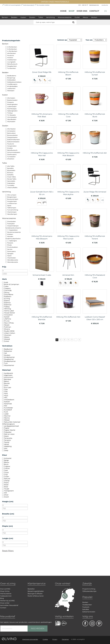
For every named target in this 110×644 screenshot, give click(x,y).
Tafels (41, 17)
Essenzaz (8, 305)
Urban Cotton (10, 333)
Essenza (7, 303)
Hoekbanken (12, 60)
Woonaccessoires (65, 17)
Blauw (7, 462)
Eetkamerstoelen (13, 142)
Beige (6, 460)
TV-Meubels (11, 115)
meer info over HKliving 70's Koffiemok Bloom (68, 61)
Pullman (8, 327)
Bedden (14, 17)
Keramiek (8, 404)
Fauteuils (11, 55)
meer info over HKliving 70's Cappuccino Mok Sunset (68, 225)
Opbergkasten (12, 111)
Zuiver (7, 341)
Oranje (7, 481)
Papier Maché (10, 430)
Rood (6, 485)
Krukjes (10, 148)
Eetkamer (8, 351)
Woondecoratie (13, 262)
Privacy (55, 639)
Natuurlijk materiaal (12, 422)
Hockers (10, 58)
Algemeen (8, 375)
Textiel (7, 442)
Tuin (6, 363)
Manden (10, 236)
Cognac (7, 466)
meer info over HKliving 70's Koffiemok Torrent (95, 225)
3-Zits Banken (12, 49)
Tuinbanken (12, 68)
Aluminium (9, 377)
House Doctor (10, 313)
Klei (6, 406)
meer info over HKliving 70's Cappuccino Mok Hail (42, 142)
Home (63, 11)
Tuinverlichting (13, 210)
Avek (6, 282)
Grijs (6, 475)
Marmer (7, 416)
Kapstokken (13, 230)
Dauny (7, 292)
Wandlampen (12, 214)
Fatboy (7, 307)
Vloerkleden (12, 258)
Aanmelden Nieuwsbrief (9, 605)
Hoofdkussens (12, 84)
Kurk (6, 412)
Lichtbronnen (12, 203)
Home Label (9, 311)
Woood (7, 339)
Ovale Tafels (11, 177)
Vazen (9, 256)
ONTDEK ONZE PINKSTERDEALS (55, 2)
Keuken (7, 355)
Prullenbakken (13, 247)
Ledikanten (11, 88)
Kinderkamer (9, 357)
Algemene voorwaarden (30, 639)
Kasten (23, 17)
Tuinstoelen (11, 157)
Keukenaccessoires (14, 232)
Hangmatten (12, 146)
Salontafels (11, 181)
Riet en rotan (9, 434)
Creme (7, 468)
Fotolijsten (11, 224)
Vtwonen (8, 335)
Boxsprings (11, 78)
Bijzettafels (11, 170)
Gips (6, 389)
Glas (6, 391)
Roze (6, 487)
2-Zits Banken (12, 47)
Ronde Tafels (12, 179)
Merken (94, 17)
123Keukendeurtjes (89, 591)
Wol (6, 448)
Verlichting (50, 17)
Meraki (7, 325)
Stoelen (32, 17)
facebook (85, 623)
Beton (6, 381)
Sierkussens (11, 251)
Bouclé (7, 383)
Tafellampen (12, 208)
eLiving (7, 299)
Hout (6, 396)
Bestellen (31, 589)
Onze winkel (5, 603)
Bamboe (8, 379)
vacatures (105, 5)
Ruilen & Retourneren (36, 596)
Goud (6, 472)
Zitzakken (11, 159)
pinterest (99, 623)
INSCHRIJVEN (38, 629)
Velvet (6, 444)
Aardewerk (8, 373)
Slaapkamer (9, 359)
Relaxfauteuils (12, 64)
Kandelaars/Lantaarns (13, 228)
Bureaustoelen (13, 135)
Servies (10, 249)
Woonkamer (9, 365)
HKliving (7, 309)
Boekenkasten (12, 100)
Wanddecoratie (13, 260)
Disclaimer (65, 639)
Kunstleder (8, 408)
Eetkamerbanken (14, 140)
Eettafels (10, 175)
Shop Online (5, 591)
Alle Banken (12, 53)
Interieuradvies (6, 594)
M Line (7, 321)
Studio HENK (9, 331)
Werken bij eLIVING (7, 601)
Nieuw (85, 17)
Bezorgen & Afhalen (35, 594)
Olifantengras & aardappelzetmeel (10, 425)
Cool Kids (8, 290)
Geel (6, 470)
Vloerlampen (12, 212)
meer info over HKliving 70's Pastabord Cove (95, 264)
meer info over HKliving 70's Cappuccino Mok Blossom (68, 142)
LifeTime (8, 319)
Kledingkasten (12, 104)
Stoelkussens (12, 154)
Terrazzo (7, 440)
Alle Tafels (11, 166)
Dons (6, 385)
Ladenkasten (12, 107)
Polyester (8, 432)
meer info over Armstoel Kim (68, 264)
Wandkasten (12, 119)
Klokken (10, 234)
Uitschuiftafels (12, 187)
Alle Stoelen (11, 129)
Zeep (6, 450)
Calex (6, 286)
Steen (6, 436)
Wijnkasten (11, 121)
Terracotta (8, 438)
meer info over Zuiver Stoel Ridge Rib (42, 61)
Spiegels (10, 254)
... (76, 340)
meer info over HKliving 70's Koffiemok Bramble (42, 306)
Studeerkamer (10, 361)
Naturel (7, 479)
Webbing (8, 446)
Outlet (77, 17)
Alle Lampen (12, 195)
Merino (7, 418)
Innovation (8, 315)
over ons (82, 11)
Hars (6, 394)
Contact (94, 11)
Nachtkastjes (12, 109)
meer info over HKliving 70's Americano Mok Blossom (42, 225)
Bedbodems (12, 76)
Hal (5, 353)
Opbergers (13, 241)
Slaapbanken (12, 66)
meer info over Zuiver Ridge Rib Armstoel (95, 180)
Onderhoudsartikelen (13, 239)
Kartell (7, 317)
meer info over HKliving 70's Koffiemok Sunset (95, 61)
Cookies (45, 639)
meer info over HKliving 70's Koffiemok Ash (95, 142)
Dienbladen (12, 221)
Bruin (6, 464)
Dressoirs (10, 102)
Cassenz (7, 288)
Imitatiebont (9, 400)
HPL (6, 398)
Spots (9, 206)
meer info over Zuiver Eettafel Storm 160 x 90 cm (42, 180)
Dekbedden (12, 80)
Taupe (7, 489)
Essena (7, 301)
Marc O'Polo (9, 323)
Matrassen (11, 91)
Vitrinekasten (12, 117)
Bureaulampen (13, 199)
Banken (5, 17)
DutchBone (9, 294)
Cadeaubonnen (6, 596)
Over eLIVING (5, 589)
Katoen (7, 402)
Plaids (9, 245)
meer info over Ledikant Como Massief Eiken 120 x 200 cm (95, 306)
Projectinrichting (89, 589)
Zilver (6, 495)
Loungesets (11, 62)
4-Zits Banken (12, 51)
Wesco (7, 337)
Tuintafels (11, 185)
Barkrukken (11, 133)
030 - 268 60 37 (83, 5)
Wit (6, 493)
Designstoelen (12, 137)
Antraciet (8, 458)
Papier (7, 428)
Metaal (7, 420)
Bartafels (10, 168)
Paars (6, 483)
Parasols (10, 243)
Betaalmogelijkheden (36, 591)
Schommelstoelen (14, 152)
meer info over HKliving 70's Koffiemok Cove (68, 103)
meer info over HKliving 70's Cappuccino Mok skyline (68, 180)
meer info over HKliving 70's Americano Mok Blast (42, 103)
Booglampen (12, 197)
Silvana (7, 329)
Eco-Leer (8, 387)
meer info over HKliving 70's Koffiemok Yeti (68, 306)
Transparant (9, 491)
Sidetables (11, 183)
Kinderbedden (12, 86)
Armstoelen (11, 131)
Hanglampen (12, 201)
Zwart (6, 497)
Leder (6, 414)
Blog (2, 598)
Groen (7, 477)
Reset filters (8, 551)
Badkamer (8, 349)
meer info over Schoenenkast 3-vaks (42, 264)
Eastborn (8, 297)
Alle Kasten (11, 98)
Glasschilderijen (13, 226)
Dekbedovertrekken (14, 82)
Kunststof (8, 410)
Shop (72, 11)
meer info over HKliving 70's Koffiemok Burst (95, 103)
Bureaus (10, 173)
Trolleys (10, 113)
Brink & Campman (12, 284)
